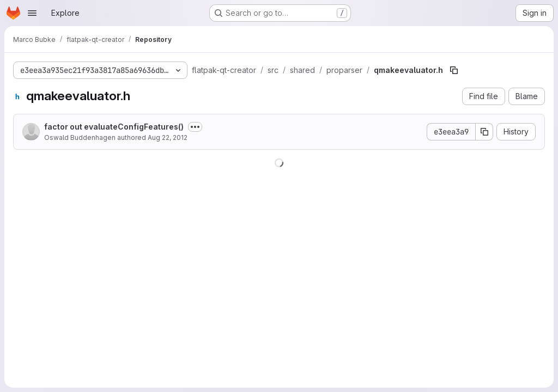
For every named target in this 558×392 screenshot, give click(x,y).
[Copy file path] (454, 70)
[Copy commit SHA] (484, 132)
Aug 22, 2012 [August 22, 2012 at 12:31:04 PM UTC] (168, 137)
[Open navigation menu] (32, 13)
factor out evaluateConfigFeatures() (114, 127)
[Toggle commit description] (195, 127)
